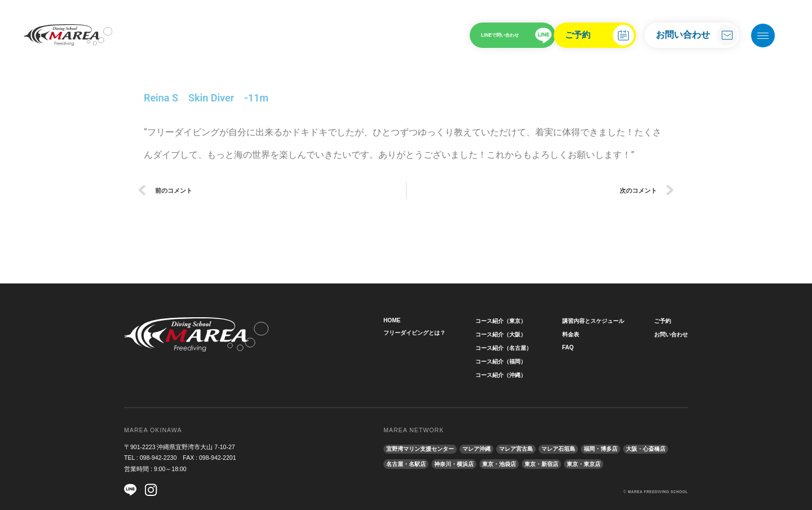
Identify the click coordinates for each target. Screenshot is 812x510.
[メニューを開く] (763, 36)
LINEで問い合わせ (460, 35)
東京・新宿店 (606, 462)
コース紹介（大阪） (503, 334)
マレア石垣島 (573, 448)
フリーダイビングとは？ (418, 333)
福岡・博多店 (619, 448)
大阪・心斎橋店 (408, 462)
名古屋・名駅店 (460, 462)
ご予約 (566, 35)
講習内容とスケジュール (593, 321)
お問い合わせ (683, 35)
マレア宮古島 (527, 448)
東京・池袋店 (561, 462)
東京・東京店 (652, 462)
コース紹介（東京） (503, 321)
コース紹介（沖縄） (503, 375)
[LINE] (130, 490)
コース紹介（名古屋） (506, 348)
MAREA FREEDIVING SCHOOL (657, 489)
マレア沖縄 (485, 448)
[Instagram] (153, 490)
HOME (392, 321)
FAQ (566, 348)
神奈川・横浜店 (512, 462)
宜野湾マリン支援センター (423, 448)
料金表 (569, 334)
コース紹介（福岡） (503, 361)
